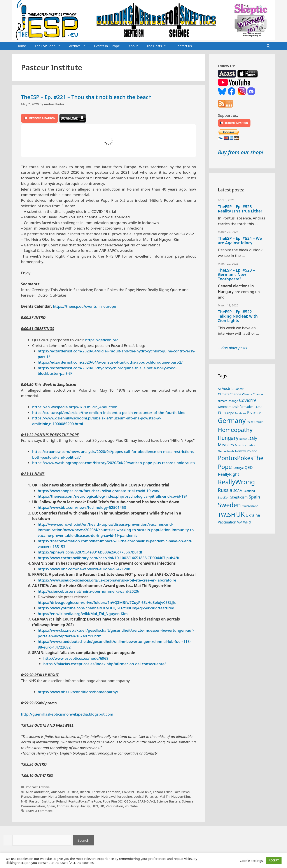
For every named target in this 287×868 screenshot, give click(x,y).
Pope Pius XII (113, 801)
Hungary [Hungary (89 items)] (228, 438)
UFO (95, 806)
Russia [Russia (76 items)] (225, 490)
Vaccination (114, 806)
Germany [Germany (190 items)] (232, 421)
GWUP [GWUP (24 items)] (259, 422)
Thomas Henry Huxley (73, 806)
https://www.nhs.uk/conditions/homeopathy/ (78, 692)
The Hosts (159, 46)
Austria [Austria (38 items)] (228, 389)
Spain (51, 806)
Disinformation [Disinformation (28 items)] (243, 407)
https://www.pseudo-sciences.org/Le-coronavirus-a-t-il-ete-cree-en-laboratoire (107, 580)
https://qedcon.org (102, 340)
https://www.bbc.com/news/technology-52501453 (82, 507)
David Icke (143, 792)
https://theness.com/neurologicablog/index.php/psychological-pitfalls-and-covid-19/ (113, 496)
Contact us (184, 46)
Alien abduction (38, 792)
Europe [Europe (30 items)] (229, 413)
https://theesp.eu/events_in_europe (85, 306)
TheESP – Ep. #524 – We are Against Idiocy (240, 240)
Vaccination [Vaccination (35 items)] (227, 522)
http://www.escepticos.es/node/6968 (76, 658)
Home (21, 46)
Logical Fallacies (146, 796)
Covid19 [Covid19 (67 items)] (247, 400)
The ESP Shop (50, 46)
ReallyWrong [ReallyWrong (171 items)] (236, 482)
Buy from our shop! (241, 152)
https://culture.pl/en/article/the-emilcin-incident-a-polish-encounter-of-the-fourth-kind (109, 413)
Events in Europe (107, 46)
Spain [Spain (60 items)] (254, 497)
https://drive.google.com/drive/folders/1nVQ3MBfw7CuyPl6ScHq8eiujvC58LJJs (107, 602)
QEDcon (130, 801)
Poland (61, 801)
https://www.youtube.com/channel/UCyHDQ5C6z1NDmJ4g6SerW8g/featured (106, 608)
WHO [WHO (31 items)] (247, 522)
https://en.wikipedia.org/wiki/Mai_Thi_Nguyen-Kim (83, 614)
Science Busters (169, 801)
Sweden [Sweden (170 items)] (229, 505)
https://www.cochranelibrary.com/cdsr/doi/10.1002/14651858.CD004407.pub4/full (110, 558)
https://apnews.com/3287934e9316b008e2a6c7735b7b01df (90, 552)
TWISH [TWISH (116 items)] (227, 514)
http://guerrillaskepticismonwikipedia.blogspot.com (67, 714)
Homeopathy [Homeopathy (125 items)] (235, 430)
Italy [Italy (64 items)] (253, 438)
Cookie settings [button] (251, 861)
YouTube (131, 806)
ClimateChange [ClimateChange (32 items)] (230, 394)
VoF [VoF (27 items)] (240, 522)
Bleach (85, 792)
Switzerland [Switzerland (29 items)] (250, 506)
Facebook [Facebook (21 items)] (241, 413)
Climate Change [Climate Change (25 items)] (253, 394)
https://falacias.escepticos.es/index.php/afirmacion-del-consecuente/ (105, 664)
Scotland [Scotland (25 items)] (249, 491)
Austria (73, 792)
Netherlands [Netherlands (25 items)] (226, 451)
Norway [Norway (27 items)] (241, 451)
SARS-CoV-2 (146, 801)
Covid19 (128, 792)
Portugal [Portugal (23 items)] (238, 468)
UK (102, 806)
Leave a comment (39, 811)
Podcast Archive (38, 787)
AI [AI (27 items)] (219, 389)
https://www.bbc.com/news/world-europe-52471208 (84, 569)
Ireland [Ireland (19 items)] (243, 439)
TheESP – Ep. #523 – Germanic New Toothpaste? (236, 274)
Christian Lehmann (106, 792)
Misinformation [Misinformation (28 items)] (246, 445)
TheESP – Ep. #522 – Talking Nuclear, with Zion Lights (238, 316)
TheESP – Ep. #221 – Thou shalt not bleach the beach (86, 97)
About (133, 46)
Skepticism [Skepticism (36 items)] (239, 497)
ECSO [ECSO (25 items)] (258, 407)
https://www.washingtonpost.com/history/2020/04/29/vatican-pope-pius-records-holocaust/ (114, 463)
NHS (24, 801)
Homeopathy (90, 796)
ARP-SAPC (58, 792)
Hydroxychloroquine (117, 796)
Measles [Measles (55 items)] (226, 445)
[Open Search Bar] (268, 46)
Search (84, 840)
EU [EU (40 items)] (220, 413)
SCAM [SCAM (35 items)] (238, 491)
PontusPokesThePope (85, 801)
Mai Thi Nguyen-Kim (175, 796)
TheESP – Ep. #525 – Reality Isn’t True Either (240, 209)
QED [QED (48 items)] (249, 467)
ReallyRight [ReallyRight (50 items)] (228, 474)
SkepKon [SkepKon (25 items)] (224, 497)
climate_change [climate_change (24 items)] (228, 401)
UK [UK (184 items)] (240, 514)
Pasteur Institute (42, 801)
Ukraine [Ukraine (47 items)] (253, 515)
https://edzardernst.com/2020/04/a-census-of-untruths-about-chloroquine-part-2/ (110, 362)
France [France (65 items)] (254, 412)
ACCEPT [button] (274, 860)
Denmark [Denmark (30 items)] (225, 407)
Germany (40, 796)
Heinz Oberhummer (63, 796)
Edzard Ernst (162, 792)
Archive (79, 46)
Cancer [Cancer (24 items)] (239, 389)
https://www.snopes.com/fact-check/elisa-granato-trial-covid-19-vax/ (99, 491)
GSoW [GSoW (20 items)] (250, 422)
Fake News (182, 792)
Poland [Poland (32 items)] (252, 451)
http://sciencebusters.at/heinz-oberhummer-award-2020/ (89, 591)
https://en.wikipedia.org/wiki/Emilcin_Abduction (75, 407)
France (26, 796)
